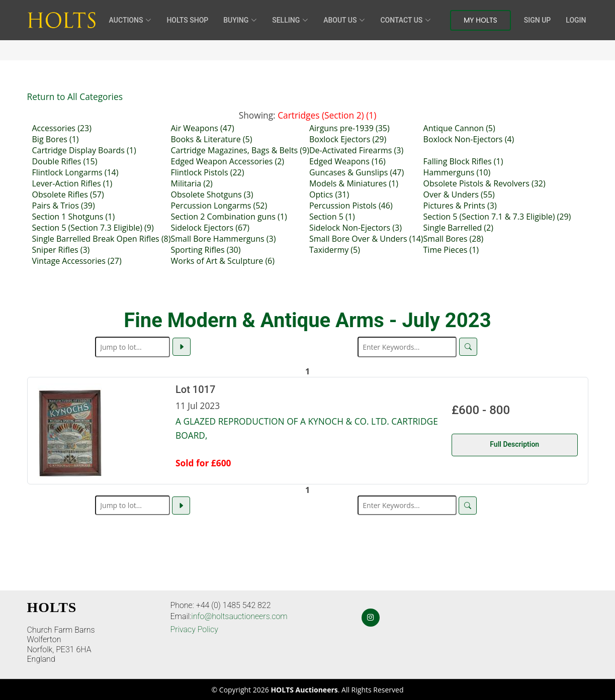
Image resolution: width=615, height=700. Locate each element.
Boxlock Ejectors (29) (348, 139)
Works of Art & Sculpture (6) (222, 261)
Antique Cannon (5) (459, 128)
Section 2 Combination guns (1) (229, 217)
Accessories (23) (62, 128)
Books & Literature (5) (211, 139)
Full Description (514, 444)
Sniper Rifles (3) (61, 250)
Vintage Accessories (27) (77, 261)
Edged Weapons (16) (347, 161)
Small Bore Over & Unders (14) (366, 239)
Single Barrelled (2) (458, 228)
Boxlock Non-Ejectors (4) (469, 139)
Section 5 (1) (332, 217)
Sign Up (537, 20)
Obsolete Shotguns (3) (212, 194)
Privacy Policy (194, 629)
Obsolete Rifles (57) (68, 194)
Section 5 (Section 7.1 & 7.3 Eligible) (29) (497, 217)
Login (576, 20)
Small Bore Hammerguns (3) (223, 239)
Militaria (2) (191, 183)
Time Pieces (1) (451, 250)
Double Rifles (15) (65, 161)
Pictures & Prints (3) (460, 206)
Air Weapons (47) (202, 128)
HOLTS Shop (187, 20)
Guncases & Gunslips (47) (357, 172)
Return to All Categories (75, 96)
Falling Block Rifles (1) (463, 161)
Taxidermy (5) (335, 250)
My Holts (480, 20)
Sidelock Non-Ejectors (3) (356, 228)
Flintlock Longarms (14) (75, 172)
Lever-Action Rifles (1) (72, 183)
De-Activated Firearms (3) (356, 150)
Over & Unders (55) (459, 194)
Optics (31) (329, 194)
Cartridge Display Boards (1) (84, 150)
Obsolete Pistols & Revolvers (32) (485, 183)
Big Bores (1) (56, 139)
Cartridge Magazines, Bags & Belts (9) (240, 150)
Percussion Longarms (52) (219, 206)
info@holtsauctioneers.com (239, 616)
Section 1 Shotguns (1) (74, 217)
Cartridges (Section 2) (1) (327, 115)
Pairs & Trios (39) (64, 206)
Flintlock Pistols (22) (207, 172)
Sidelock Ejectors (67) (210, 228)
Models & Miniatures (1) (354, 183)
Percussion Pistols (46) (351, 206)
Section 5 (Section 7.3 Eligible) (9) (93, 228)
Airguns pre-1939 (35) (349, 128)
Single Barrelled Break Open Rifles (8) (102, 239)
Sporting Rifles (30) (205, 250)
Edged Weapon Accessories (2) (227, 161)
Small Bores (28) (454, 239)
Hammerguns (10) (457, 172)
